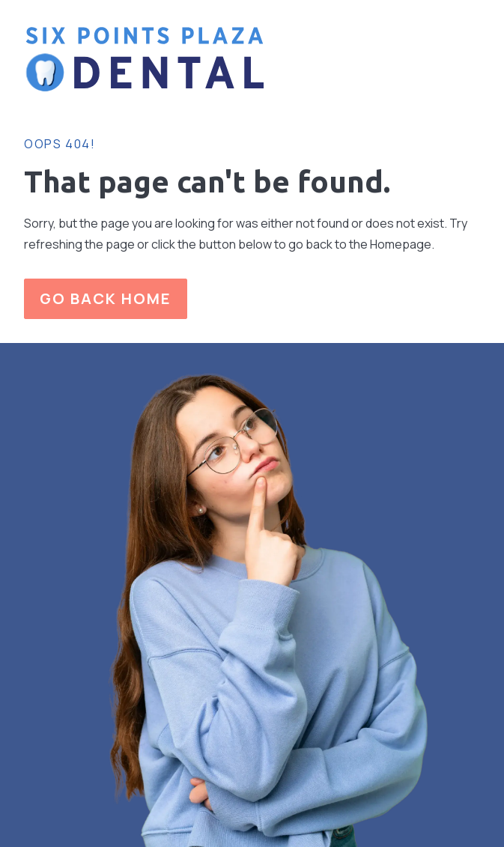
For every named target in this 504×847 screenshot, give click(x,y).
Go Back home (106, 298)
